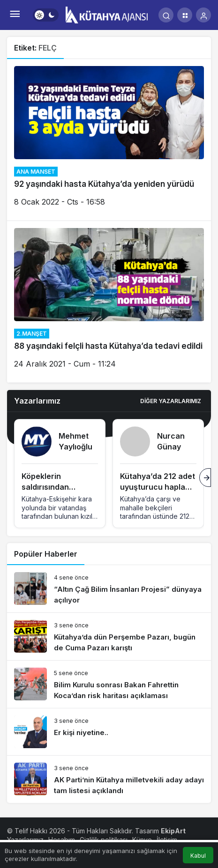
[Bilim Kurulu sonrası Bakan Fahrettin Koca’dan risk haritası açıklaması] (109, 684)
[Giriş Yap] (203, 15)
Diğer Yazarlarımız (171, 401)
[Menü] (15, 15)
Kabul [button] (198, 856)
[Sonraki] (205, 478)
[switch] (46, 15)
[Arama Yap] (166, 15)
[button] (185, 15)
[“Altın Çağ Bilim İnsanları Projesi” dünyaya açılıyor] (109, 589)
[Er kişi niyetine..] (109, 732)
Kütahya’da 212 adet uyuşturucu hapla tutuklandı (158, 487)
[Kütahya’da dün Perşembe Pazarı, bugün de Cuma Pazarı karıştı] (109, 636)
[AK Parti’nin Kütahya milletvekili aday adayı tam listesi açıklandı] (109, 779)
